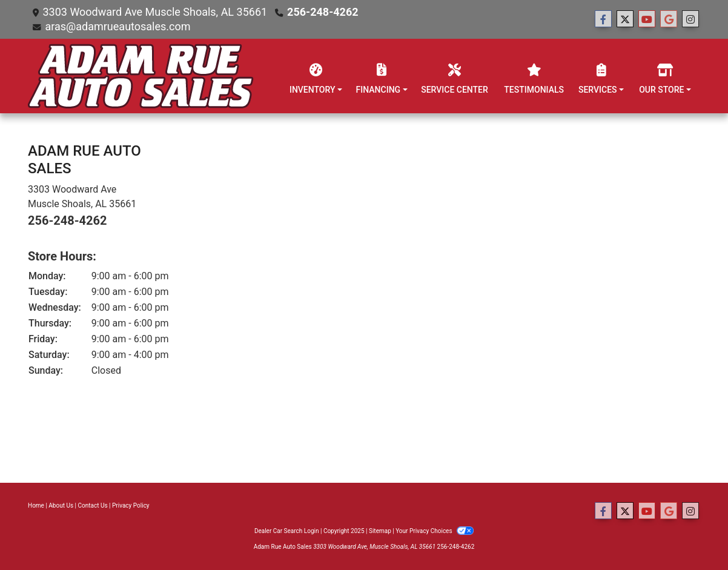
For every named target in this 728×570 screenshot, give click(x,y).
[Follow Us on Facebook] (603, 19)
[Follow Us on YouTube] (647, 19)
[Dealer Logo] (141, 76)
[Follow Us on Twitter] (625, 19)
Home (36, 505)
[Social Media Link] (690, 19)
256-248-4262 (323, 12)
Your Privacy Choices (435, 531)
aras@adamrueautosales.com (117, 26)
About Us (61, 505)
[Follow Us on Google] (669, 19)
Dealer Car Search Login (287, 531)
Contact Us (93, 505)
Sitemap (380, 531)
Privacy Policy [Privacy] (131, 505)
